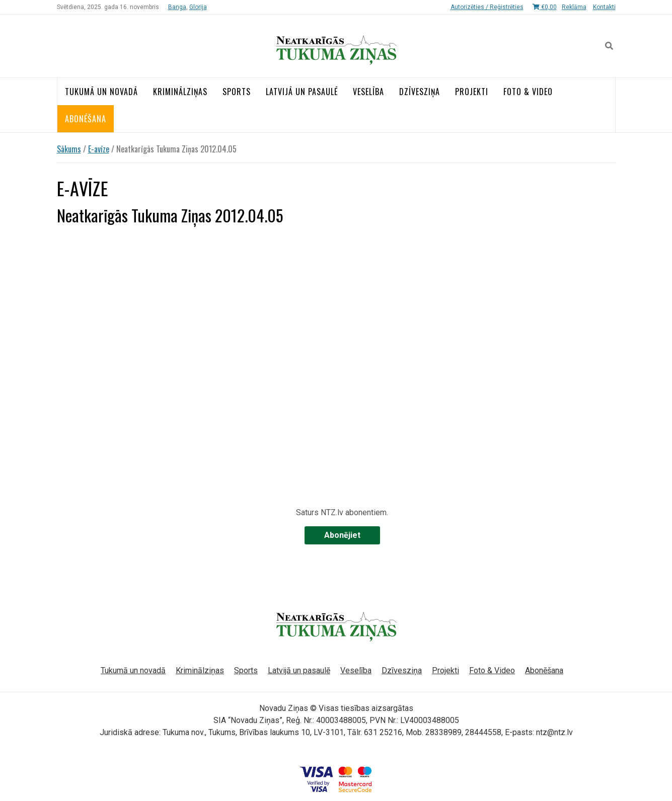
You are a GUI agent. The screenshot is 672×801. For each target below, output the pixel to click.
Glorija (198, 7)
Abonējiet (342, 535)
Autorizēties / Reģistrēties (487, 7)
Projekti (472, 92)
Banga (177, 7)
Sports (237, 92)
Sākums (69, 149)
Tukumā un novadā (101, 92)
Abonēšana (86, 119)
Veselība (368, 92)
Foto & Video (528, 92)
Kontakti (604, 7)
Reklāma (574, 7)
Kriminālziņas (180, 92)
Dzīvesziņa (420, 92)
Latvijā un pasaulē (302, 92)
